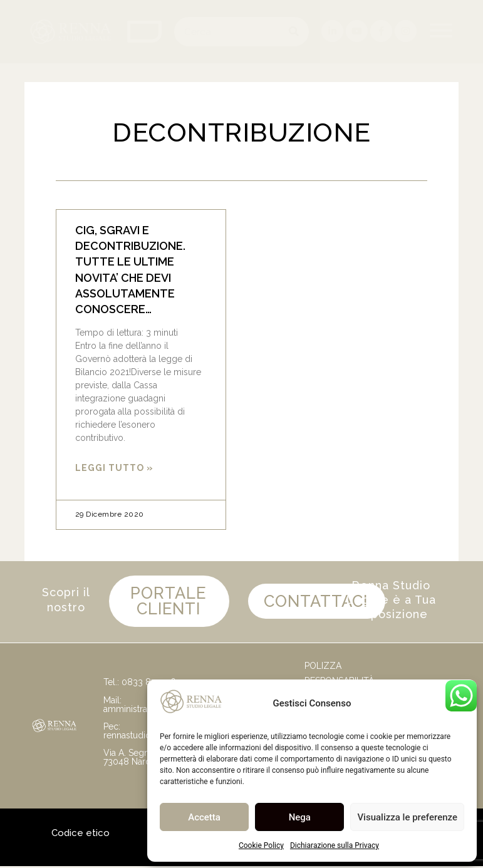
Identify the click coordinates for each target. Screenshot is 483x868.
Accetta (204, 817)
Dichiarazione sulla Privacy (335, 845)
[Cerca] (294, 32)
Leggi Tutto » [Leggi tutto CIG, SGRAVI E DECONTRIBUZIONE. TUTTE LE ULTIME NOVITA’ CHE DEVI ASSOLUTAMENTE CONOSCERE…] (114, 468)
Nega (300, 817)
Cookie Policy (261, 845)
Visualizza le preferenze (407, 817)
